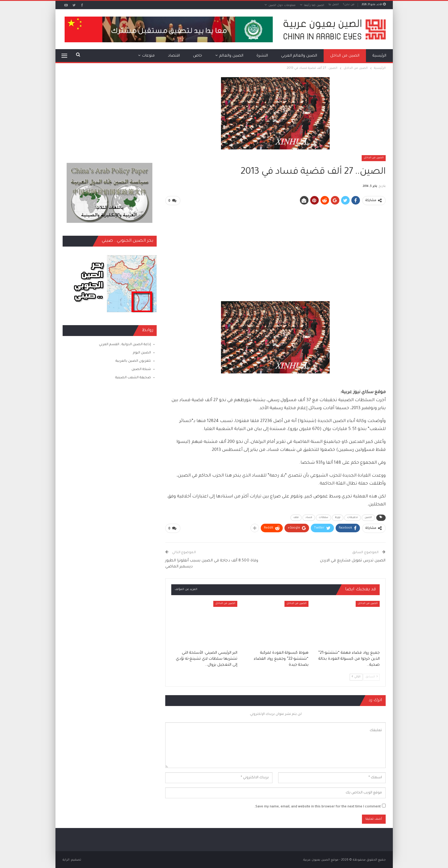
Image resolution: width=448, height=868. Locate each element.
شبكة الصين (141, 370)
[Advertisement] (275, 250)
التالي (356, 676)
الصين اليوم (142, 353)
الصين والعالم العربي (299, 56)
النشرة (262, 56)
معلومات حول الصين (282, 6)
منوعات (148, 56)
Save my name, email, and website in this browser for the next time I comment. (317, 806)
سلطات (323, 517)
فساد (309, 517)
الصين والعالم (231, 56)
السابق (372, 676)
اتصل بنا (334, 5)
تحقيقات (353, 517)
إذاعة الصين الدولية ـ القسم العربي (125, 345)
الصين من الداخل (345, 56)
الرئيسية (379, 56)
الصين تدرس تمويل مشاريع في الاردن (353, 560)
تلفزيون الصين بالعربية (133, 361)
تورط (338, 517)
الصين (368, 517)
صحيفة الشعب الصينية (133, 378)
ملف (296, 517)
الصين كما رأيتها (314, 6)
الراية (66, 859)
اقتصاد (174, 56)
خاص (198, 56)
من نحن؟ (349, 5)
